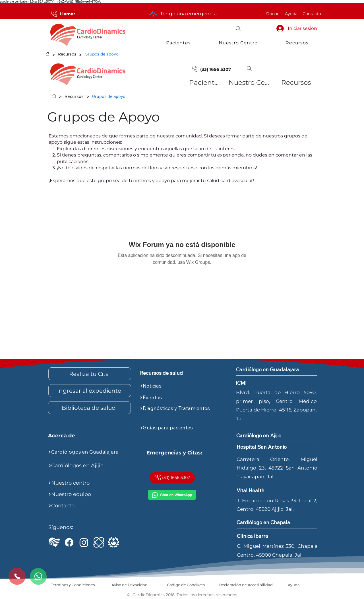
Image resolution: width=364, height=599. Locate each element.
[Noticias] (180, 386)
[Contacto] (312, 14)
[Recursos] (67, 54)
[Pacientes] (205, 83)
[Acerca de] (80, 436)
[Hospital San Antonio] (269, 447)
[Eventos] (180, 398)
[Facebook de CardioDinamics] (69, 542)
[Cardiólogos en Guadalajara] (89, 452)
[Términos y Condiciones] (73, 585)
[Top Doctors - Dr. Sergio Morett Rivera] (113, 542)
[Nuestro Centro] (249, 83)
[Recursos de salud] (172, 373)
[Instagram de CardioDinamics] (84, 542)
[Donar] (272, 14)
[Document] (195, 69)
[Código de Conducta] (186, 585)
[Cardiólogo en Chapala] (269, 522)
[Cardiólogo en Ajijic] (269, 436)
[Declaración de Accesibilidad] (246, 585)
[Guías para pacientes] (180, 428)
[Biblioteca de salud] (89, 408)
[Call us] (17, 576)
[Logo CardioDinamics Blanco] (54, 542)
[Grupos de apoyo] (102, 54)
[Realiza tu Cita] (90, 374)
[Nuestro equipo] (89, 494)
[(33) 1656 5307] (217, 69)
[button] (238, 28)
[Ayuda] (291, 14)
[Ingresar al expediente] (90, 391)
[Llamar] (62, 14)
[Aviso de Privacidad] (130, 585)
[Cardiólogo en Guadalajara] (275, 370)
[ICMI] (99, 542)
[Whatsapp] (38, 576)
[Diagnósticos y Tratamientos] (180, 408)
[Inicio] (47, 54)
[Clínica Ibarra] (269, 536)
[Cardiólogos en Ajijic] (89, 466)
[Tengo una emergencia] (182, 14)
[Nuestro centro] (89, 483)
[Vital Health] (269, 491)
